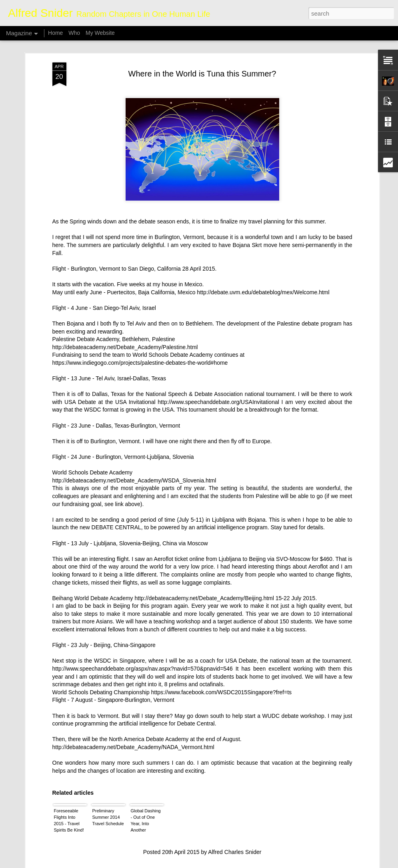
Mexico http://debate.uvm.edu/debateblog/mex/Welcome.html (254, 233)
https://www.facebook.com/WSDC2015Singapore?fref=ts (221, 633)
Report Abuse (247, 864)
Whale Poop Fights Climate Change (174, 768)
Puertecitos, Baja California (141, 233)
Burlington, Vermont (179, 179)
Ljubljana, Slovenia (170, 398)
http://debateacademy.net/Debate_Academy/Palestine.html (125, 288)
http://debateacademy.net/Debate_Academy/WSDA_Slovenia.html (134, 422)
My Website (100, 33)
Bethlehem (199, 265)
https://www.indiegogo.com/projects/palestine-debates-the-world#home (140, 304)
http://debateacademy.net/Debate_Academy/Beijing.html (204, 539)
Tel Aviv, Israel (138, 249)
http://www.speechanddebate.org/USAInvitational (218, 343)
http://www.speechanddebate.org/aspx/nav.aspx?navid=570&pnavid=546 (143, 610)
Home (55, 33)
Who (74, 33)
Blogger (224, 864)
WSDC (93, 351)
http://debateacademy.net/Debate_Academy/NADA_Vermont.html (133, 688)
